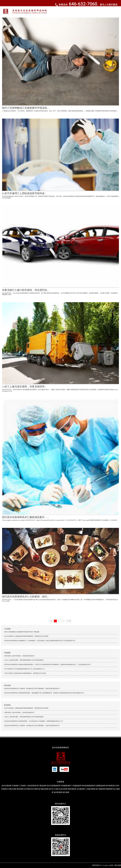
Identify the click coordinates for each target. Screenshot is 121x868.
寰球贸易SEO (97, 865)
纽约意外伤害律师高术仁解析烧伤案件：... (26, 517)
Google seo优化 (108, 865)
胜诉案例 (7, 705)
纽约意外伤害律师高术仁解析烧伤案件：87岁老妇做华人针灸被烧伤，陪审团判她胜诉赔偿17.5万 (34, 721)
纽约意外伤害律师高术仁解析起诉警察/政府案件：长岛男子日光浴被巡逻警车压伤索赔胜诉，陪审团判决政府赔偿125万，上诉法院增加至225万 (48, 664)
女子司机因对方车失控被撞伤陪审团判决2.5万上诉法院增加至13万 (25, 669)
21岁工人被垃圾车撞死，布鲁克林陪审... (24, 387)
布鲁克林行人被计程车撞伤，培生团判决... (26, 290)
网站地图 (118, 865)
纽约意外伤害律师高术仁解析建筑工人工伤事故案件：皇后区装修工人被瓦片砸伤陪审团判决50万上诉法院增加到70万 (40, 641)
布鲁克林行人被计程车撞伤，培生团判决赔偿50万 (20, 656)
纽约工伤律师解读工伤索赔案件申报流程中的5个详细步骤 (22, 632)
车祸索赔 (7, 653)
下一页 (69, 621)
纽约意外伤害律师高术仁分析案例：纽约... (26, 597)
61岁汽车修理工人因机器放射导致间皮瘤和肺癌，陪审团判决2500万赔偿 (26, 636)
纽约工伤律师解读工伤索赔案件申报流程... (26, 108)
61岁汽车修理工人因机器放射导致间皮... (24, 193)
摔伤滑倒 (7, 685)
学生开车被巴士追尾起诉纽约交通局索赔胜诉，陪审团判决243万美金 (25, 673)
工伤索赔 (7, 629)
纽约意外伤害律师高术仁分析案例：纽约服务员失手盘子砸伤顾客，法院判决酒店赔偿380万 (32, 688)
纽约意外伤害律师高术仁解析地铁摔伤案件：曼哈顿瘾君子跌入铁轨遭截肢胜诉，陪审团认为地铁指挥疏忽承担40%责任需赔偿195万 (44, 693)
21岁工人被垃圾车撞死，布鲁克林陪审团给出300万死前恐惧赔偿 (24, 660)
